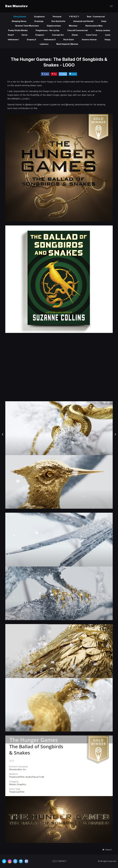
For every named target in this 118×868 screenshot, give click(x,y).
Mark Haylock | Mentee (67, 44)
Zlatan (75, 35)
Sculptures (39, 17)
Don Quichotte (58, 21)
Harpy (107, 40)
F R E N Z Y (74, 17)
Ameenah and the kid (83, 21)
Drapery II (31, 40)
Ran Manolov (17, 6)
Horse (25, 35)
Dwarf (11, 35)
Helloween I (13, 40)
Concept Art (58, 35)
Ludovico (44, 44)
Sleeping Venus (19, 21)
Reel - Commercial (96, 17)
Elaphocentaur (54, 26)
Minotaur (73, 26)
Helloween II (50, 40)
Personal (57, 17)
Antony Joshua (103, 30)
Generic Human (89, 40)
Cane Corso (92, 35)
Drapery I (40, 35)
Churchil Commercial (77, 30)
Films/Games (20, 17)
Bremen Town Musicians (27, 26)
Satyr (104, 21)
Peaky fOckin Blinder (18, 30)
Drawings (39, 21)
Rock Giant (69, 40)
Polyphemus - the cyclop (48, 30)
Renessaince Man (94, 26)
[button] (107, 850)
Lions (108, 35)
